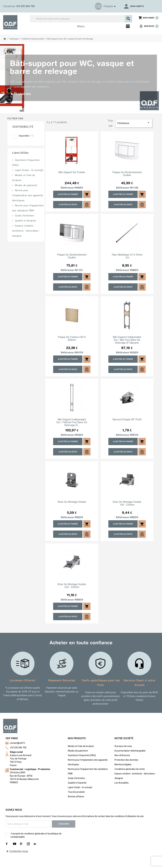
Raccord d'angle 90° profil (127, 420)
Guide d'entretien (24, 216)
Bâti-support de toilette (72, 172)
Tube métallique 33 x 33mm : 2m (127, 256)
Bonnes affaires (76, 796)
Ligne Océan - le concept (29, 170)
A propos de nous (123, 746)
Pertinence (134, 123)
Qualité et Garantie (25, 221)
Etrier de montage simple (72, 502)
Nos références (122, 755)
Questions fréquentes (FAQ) (82, 755)
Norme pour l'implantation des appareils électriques (28, 195)
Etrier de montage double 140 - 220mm (127, 503)
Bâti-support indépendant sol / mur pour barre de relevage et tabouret (127, 340)
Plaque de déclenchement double (127, 174)
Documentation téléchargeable (130, 751)
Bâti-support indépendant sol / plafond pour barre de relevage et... (72, 422)
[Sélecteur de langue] (105, 6)
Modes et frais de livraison (81, 746)
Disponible (26, 136)
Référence (67, 188)
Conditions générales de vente (130, 769)
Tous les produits (76, 792)
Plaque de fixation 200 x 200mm (72, 339)
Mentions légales (123, 764)
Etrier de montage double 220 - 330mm (72, 586)
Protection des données (126, 760)
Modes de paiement (26, 185)
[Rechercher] (81, 19)
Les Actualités (122, 783)
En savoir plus (20, 94)
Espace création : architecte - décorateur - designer (26, 231)
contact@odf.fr (17, 743)
